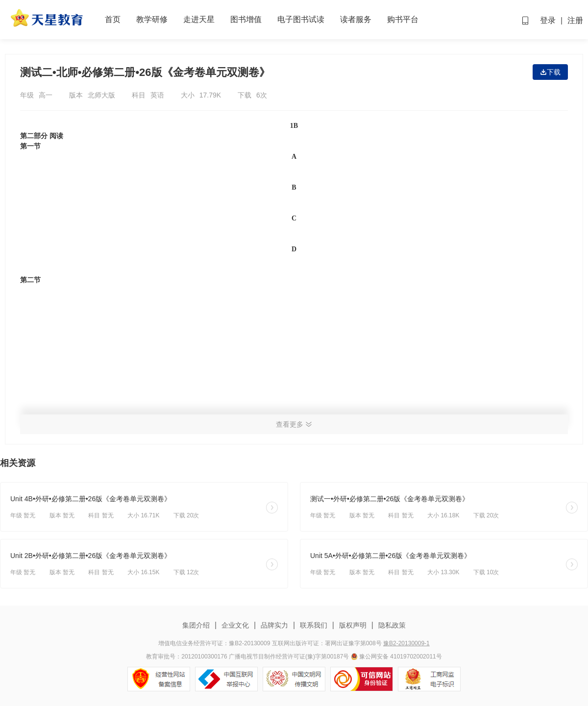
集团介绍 (197, 625)
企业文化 (235, 625)
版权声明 (353, 625)
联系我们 (314, 625)
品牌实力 (274, 625)
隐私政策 (391, 625)
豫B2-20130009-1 (406, 643)
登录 (548, 20)
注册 (575, 20)
